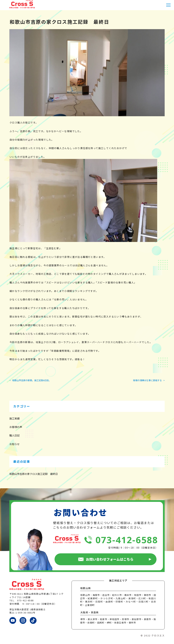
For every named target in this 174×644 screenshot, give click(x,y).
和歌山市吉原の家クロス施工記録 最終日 (34, 474)
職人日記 (14, 435)
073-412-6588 (127, 540)
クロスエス (158, 635)
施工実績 (14, 418)
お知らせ (14, 444)
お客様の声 (16, 427)
